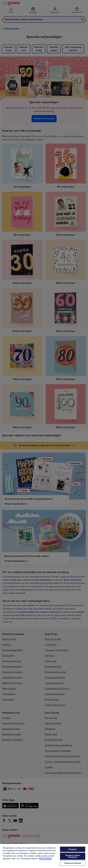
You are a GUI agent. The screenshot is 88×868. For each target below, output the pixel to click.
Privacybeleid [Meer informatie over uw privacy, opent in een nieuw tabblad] (45, 859)
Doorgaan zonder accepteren (73, 856)
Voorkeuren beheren (73, 863)
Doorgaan (73, 849)
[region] (44, 856)
